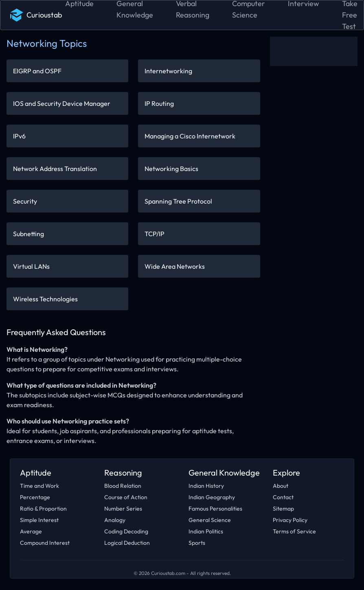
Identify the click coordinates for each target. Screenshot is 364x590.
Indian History (206, 486)
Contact (283, 497)
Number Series (123, 509)
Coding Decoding (126, 531)
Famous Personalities (215, 509)
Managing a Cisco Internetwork (190, 136)
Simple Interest (39, 520)
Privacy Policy (290, 520)
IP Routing (159, 103)
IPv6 (19, 136)
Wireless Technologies (45, 299)
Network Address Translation (55, 169)
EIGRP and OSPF (37, 71)
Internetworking (168, 71)
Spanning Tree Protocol (178, 201)
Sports (197, 543)
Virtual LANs (31, 266)
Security (25, 201)
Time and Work (39, 486)
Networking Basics (171, 169)
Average (31, 531)
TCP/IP (155, 234)
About (281, 486)
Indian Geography (212, 497)
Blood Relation (123, 486)
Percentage (35, 497)
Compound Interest (45, 543)
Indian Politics (206, 531)
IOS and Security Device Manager (62, 103)
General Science (210, 520)
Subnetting (29, 234)
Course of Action (126, 497)
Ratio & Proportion (43, 509)
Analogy (115, 520)
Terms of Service (294, 531)
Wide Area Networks (175, 266)
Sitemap (283, 509)
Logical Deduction (127, 543)
